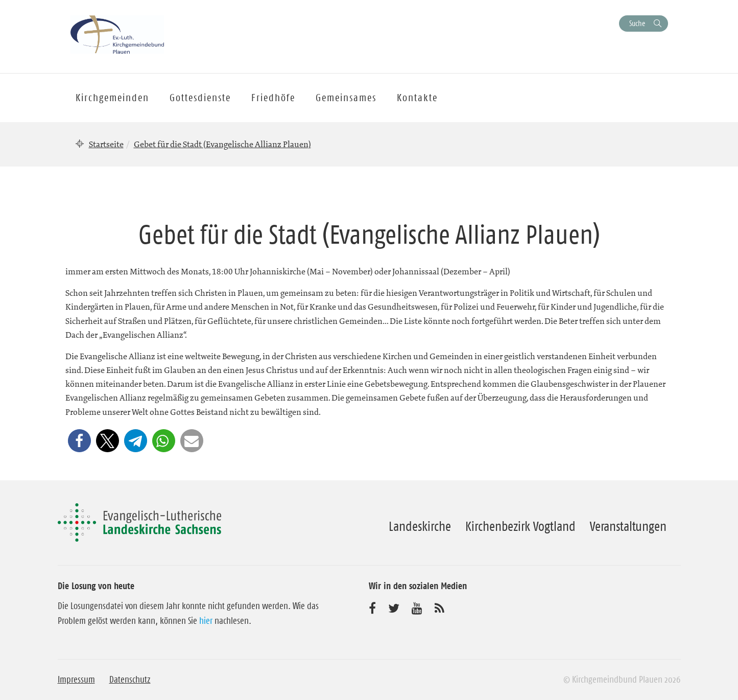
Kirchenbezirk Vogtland (520, 526)
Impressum (76, 680)
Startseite (106, 144)
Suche (637, 23)
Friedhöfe (273, 98)
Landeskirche (420, 526)
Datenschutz (130, 680)
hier (206, 621)
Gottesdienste (200, 98)
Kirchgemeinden (112, 98)
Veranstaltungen (628, 526)
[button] (79, 441)
